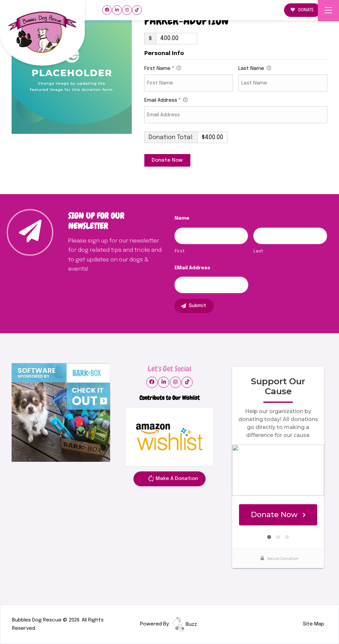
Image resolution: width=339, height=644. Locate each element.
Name (182, 218)
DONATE (302, 10)
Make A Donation (173, 480)
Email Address (166, 101)
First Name (163, 69)
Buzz (185, 624)
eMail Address (192, 268)
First (180, 251)
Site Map (314, 624)
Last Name (255, 69)
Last (258, 251)
